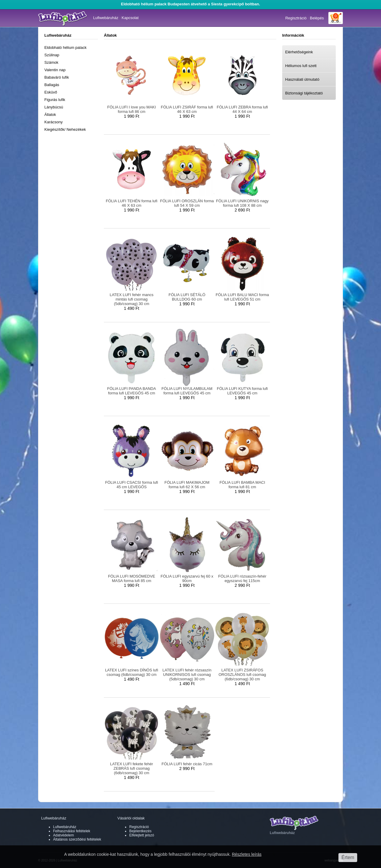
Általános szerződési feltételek (77, 839)
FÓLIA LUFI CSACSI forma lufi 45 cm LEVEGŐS (132, 485)
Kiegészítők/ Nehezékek (65, 129)
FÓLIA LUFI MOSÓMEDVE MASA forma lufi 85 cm (132, 578)
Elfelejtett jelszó (142, 835)
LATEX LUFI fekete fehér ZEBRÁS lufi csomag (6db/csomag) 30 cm (132, 768)
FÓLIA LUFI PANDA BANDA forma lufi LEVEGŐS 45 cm (132, 391)
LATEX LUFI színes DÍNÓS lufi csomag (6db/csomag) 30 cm (132, 672)
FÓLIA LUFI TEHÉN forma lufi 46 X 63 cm (131, 203)
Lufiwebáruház (106, 18)
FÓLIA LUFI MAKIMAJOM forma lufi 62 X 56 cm (187, 485)
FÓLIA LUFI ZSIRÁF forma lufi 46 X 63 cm (187, 109)
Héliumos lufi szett (301, 66)
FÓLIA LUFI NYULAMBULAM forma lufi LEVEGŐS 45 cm (187, 391)
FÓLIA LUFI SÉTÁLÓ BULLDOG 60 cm (187, 297)
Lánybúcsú (54, 107)
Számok (51, 62)
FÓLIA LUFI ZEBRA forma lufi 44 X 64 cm (242, 109)
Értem (348, 857)
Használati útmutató (302, 79)
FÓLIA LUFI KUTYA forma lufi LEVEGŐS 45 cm (242, 391)
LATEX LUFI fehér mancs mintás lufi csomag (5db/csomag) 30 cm (131, 299)
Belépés (317, 18)
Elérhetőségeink (299, 52)
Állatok (50, 115)
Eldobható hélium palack (65, 48)
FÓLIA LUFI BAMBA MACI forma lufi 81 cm (242, 485)
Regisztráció (296, 18)
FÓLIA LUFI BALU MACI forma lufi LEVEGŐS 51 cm (242, 297)
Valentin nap (55, 70)
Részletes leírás (247, 854)
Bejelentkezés (140, 831)
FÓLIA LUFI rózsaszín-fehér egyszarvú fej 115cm (242, 578)
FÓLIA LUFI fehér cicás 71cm (187, 764)
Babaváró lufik (57, 77)
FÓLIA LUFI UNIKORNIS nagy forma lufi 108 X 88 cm (242, 203)
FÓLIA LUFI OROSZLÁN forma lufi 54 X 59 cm (187, 203)
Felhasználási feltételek (72, 831)
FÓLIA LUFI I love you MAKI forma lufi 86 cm (131, 109)
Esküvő (51, 92)
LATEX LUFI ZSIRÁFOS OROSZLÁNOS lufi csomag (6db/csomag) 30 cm (242, 675)
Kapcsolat (130, 18)
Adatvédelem (63, 835)
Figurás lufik (55, 100)
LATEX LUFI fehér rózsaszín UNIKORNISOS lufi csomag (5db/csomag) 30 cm (187, 675)
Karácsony (53, 122)
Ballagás (52, 85)
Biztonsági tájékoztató (304, 93)
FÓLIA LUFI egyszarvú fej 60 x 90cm (187, 578)
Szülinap (52, 55)
